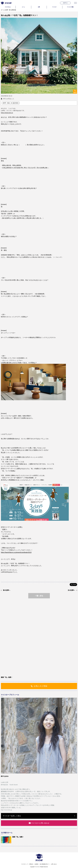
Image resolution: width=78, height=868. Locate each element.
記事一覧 (8, 10)
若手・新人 (7, 103)
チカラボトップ (25, 864)
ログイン (65, 3)
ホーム (3, 10)
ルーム (23, 7)
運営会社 (31, 864)
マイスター (55, 7)
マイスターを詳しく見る (12, 816)
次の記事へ (71, 590)
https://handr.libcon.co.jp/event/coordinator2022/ (16, 552)
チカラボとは (8, 7)
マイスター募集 (70, 7)
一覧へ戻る (39, 596)
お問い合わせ (54, 864)
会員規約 (36, 864)
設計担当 (16, 103)
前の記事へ (7, 590)
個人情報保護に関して (44, 864)
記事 (39, 7)
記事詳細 (13, 10)
